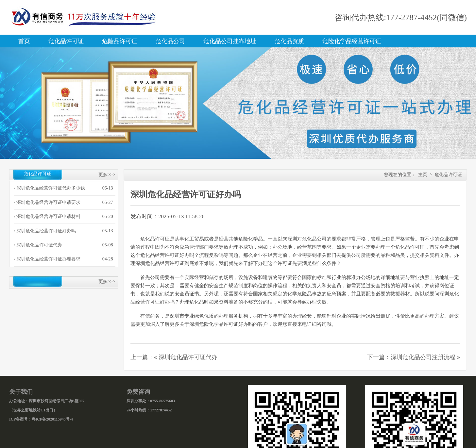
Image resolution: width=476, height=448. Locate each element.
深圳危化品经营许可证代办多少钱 (51, 188)
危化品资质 (289, 41)
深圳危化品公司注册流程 (423, 357)
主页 (423, 175)
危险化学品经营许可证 (352, 41)
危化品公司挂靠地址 (230, 41)
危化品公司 (170, 41)
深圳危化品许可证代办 (39, 245)
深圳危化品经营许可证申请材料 (48, 216)
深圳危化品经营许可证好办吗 (46, 231)
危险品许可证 (120, 41)
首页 (24, 41)
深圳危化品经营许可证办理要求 (48, 259)
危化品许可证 (66, 41)
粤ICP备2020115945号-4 (52, 419)
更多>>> (107, 175)
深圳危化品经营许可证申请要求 (48, 202)
